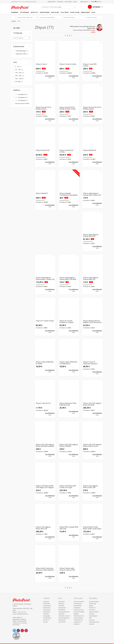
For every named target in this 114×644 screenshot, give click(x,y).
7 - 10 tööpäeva (21, 100)
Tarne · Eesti (96, 2)
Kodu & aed (55, 12)
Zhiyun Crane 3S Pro (43, 403)
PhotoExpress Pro (79, 616)
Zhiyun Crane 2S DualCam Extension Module (90, 363)
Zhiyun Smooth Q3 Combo (66, 151)
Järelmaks (61, 606)
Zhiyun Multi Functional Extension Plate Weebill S (45, 569)
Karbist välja (92, 604)
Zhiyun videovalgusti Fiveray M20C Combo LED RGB (45, 279)
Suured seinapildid (79, 612)
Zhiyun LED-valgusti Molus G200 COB (90, 487)
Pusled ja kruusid (79, 610)
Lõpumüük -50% (22, 54)
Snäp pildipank (93, 616)
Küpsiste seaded (94, 612)
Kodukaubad (47, 610)
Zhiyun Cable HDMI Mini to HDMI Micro (68, 363)
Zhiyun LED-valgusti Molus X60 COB (43, 528)
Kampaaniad (52, 2)
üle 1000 (19, 82)
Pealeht (14, 21)
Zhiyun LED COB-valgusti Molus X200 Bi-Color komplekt (92, 445)
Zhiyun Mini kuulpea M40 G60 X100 (69, 528)
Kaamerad (15, 12)
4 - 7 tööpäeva (21, 97)
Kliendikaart (62, 610)
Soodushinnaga (22, 51)
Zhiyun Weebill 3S (90, 150)
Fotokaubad (24, 12)
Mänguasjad (85, 12)
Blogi (75, 2)
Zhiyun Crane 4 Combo (68, 64)
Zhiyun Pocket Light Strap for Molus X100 (67, 569)
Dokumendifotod (78, 618)
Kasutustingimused (64, 618)
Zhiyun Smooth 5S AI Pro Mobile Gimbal (92, 108)
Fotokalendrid (78, 606)
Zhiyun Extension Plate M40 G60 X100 (68, 404)
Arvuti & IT (34, 12)
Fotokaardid (77, 608)
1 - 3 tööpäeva (21, 94)
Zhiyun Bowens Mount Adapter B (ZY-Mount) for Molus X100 (92, 322)
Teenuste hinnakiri (79, 602)
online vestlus (93, 31)
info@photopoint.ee (22, 614)
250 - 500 (20, 76)
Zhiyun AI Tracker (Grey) (45, 321)
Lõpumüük (61, 614)
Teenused (60, 2)
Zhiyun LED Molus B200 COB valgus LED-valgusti (45, 487)
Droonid (45, 622)
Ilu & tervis (65, 12)
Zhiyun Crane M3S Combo (90, 65)
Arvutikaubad (47, 606)
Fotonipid (92, 614)
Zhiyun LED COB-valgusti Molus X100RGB (69, 445)
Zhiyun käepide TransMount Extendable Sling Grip (68, 194)
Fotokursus (92, 610)
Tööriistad (46, 614)
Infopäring (61, 604)
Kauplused (68, 2)
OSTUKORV (96, 7)
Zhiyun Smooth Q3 (43, 150)
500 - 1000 (20, 79)
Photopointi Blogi (94, 602)
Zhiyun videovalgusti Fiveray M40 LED (91, 279)
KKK (90, 618)
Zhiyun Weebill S (42, 193)
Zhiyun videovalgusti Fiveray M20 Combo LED (92, 194)
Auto (93, 12)
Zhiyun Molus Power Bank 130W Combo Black (92, 528)
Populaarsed (62, 620)
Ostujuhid (92, 620)
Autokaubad (47, 612)
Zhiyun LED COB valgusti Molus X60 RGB (92, 404)
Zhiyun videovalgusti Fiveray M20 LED (91, 236)
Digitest (91, 606)
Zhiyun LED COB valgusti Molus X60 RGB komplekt (45, 445)
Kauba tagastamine (64, 612)
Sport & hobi (75, 12)
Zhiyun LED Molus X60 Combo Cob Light (68, 487)
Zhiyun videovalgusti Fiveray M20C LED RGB (68, 279)
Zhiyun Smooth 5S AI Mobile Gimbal (43, 108)
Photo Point (22, 600)
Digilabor (76, 614)
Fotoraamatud (78, 604)
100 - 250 (20, 73)
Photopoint (21, 7)
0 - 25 (18, 67)
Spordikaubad (47, 618)
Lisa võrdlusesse (50, 76)
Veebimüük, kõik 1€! (64, 616)
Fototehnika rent (78, 620)
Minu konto (85, 2)
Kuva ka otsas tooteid (22, 103)
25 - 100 (19, 70)
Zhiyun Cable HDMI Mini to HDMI (45, 363)
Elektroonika (45, 12)
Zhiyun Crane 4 (41, 64)
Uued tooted (62, 622)
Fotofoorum (92, 608)
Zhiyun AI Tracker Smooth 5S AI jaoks (67, 322)
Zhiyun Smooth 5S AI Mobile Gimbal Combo (68, 108)
